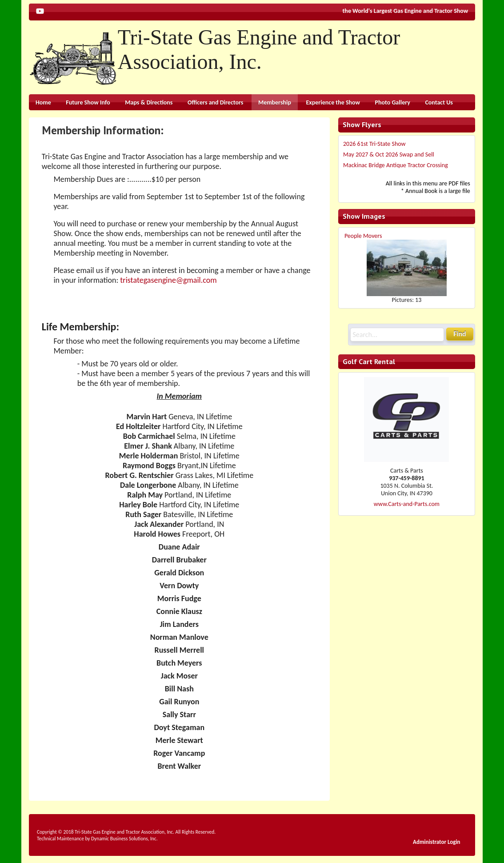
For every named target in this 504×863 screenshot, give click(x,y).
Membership (275, 102)
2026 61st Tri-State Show (374, 144)
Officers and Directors (215, 102)
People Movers (363, 236)
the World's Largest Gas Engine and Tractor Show (406, 11)
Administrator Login (437, 842)
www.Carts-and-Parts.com (407, 504)
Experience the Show (333, 102)
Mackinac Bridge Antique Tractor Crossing (396, 165)
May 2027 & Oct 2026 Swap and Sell (389, 155)
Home (43, 102)
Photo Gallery (393, 102)
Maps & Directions (149, 102)
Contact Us (439, 102)
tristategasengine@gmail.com (168, 280)
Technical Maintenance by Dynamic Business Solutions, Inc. (97, 839)
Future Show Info (88, 102)
